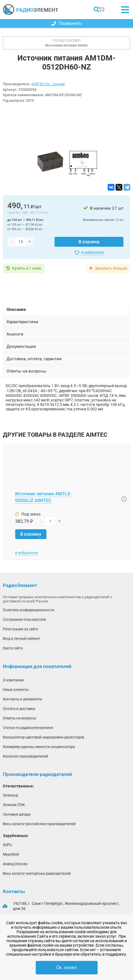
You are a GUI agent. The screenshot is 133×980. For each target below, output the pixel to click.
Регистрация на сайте (20, 629)
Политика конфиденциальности (29, 610)
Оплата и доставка (19, 709)
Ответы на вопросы (20, 718)
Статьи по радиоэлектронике (28, 728)
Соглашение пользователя (24, 620)
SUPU (7, 845)
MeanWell (11, 854)
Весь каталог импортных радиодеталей (37, 873)
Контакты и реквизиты (22, 699)
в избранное (93, 252)
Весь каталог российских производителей (39, 824)
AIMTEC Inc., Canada (48, 84)
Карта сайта (13, 648)
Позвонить (66, 23)
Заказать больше (111, 268)
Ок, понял (66, 968)
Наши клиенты (16, 689)
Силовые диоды (17, 814)
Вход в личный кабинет (22, 639)
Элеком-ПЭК (14, 805)
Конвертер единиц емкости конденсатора (39, 747)
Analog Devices (15, 864)
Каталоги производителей (25, 756)
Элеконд (10, 795)
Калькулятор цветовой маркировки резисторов (43, 737)
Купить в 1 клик (27, 268)
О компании (13, 680)
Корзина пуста (102, 10)
